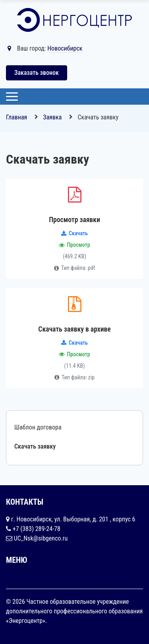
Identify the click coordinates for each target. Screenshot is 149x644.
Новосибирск (65, 48)
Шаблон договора (38, 427)
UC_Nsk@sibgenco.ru (41, 538)
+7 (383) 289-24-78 (37, 529)
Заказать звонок (37, 73)
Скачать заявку (35, 446)
